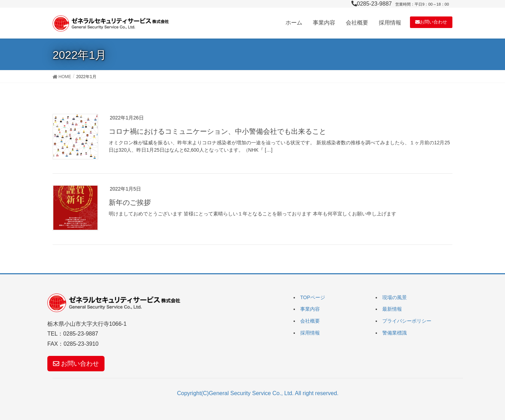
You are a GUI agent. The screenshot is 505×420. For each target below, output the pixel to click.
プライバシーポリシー (407, 321)
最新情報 (392, 309)
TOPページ (313, 297)
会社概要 (310, 321)
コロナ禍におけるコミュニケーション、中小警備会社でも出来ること (217, 131)
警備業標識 (395, 333)
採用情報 (310, 333)
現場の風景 (395, 297)
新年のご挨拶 (130, 202)
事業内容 (310, 309)
